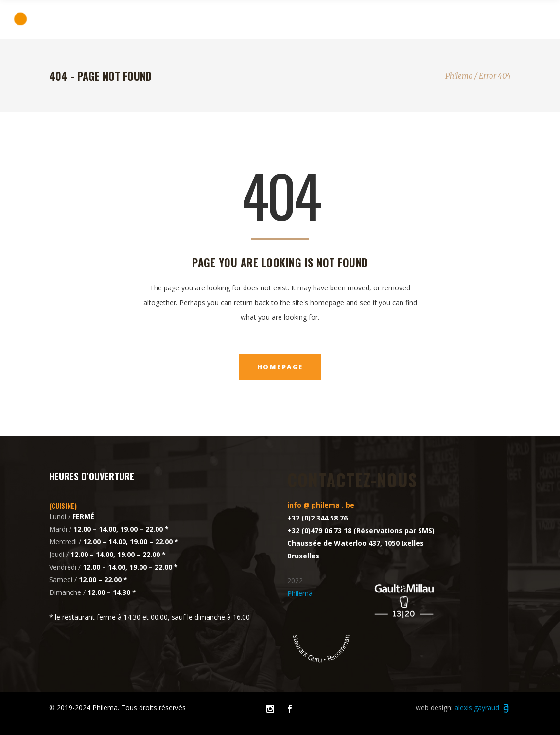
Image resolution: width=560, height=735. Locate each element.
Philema (459, 76)
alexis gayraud (483, 708)
